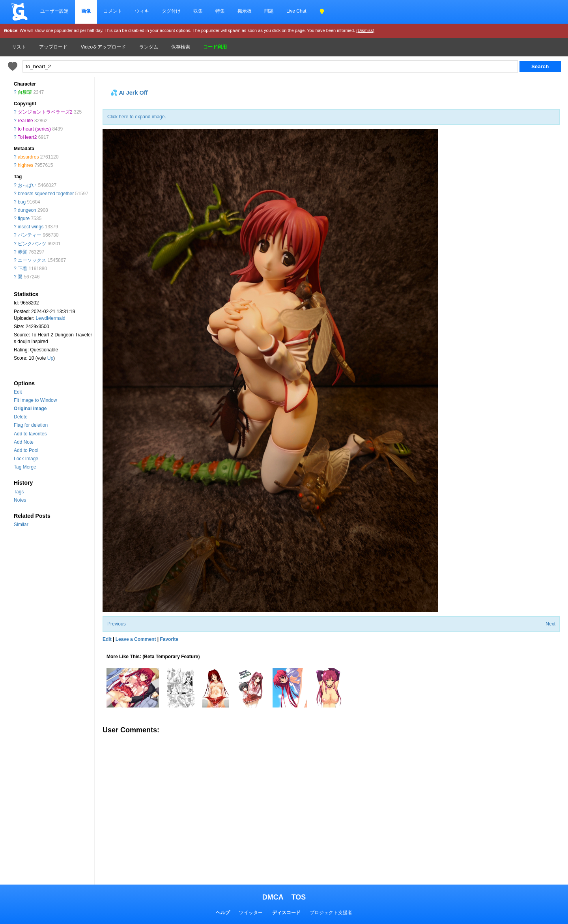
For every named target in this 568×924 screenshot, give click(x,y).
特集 (220, 11)
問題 (269, 11)
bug (22, 202)
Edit (18, 392)
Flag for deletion (31, 425)
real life (25, 121)
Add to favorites (30, 434)
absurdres (28, 157)
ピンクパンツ (32, 244)
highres (25, 165)
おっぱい (27, 185)
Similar (21, 525)
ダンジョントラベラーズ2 (45, 112)
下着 (22, 269)
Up (50, 358)
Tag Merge (25, 467)
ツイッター (251, 913)
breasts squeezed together (46, 194)
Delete (21, 417)
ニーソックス (32, 260)
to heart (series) (34, 129)
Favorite (169, 639)
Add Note (24, 442)
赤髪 (22, 252)
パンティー (30, 235)
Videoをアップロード (103, 47)
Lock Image (26, 459)
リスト (19, 47)
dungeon (27, 210)
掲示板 (245, 11)
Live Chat (296, 11)
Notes (20, 500)
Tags (19, 492)
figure (24, 218)
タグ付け (171, 11)
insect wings (31, 227)
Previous (117, 624)
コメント (113, 11)
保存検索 (181, 47)
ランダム (149, 47)
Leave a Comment (136, 639)
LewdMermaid (50, 318)
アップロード (53, 47)
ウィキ (142, 11)
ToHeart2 (27, 137)
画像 (86, 11)
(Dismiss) (365, 30)
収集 (198, 11)
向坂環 (25, 92)
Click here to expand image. (137, 117)
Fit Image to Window (35, 400)
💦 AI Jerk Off (129, 93)
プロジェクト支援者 (331, 913)
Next (550, 624)
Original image (30, 409)
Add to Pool (26, 450)
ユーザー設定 (54, 11)
